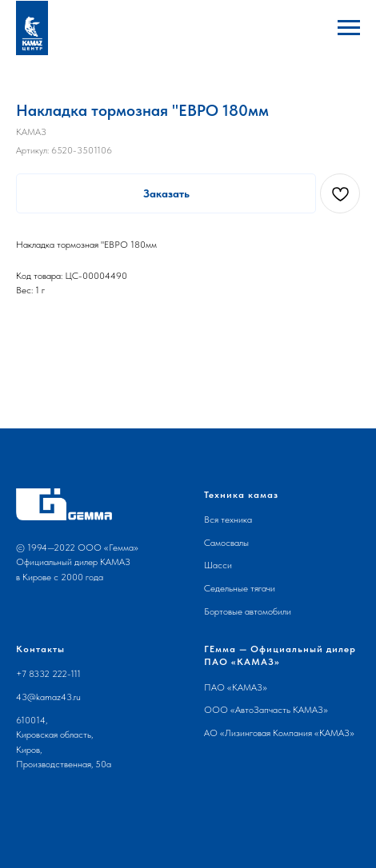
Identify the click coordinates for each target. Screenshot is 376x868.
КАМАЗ (247, 687)
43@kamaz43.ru (48, 697)
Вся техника (228, 520)
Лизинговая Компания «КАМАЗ (287, 733)
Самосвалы (226, 543)
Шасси (218, 565)
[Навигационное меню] (349, 28)
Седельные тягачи (240, 588)
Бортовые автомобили (248, 611)
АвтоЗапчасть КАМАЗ (279, 710)
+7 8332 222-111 (48, 674)
